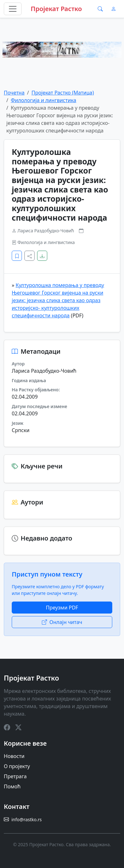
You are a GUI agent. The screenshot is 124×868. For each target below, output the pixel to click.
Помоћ (12, 786)
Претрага (15, 776)
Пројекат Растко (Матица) (63, 93)
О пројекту (17, 766)
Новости (14, 756)
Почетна (14, 93)
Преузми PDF (62, 608)
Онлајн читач (62, 622)
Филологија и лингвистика (43, 100)
